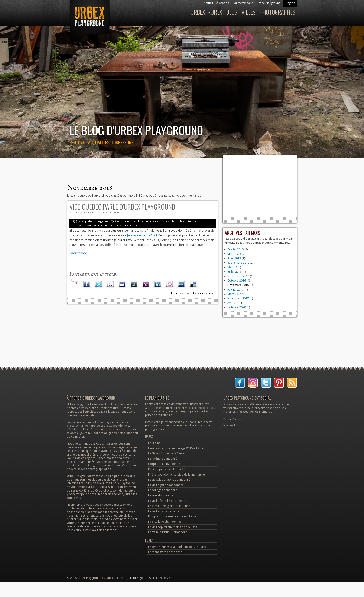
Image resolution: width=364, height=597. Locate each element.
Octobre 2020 (237, 307)
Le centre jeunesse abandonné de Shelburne (177, 547)
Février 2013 (236, 249)
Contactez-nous (243, 3)
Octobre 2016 (237, 280)
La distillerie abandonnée (165, 522)
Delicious (193, 284)
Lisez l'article (78, 253)
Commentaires (204, 293)
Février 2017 (236, 290)
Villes (249, 12)
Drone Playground (269, 3)
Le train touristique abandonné (169, 532)
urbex (127, 221)
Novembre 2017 (238, 298)
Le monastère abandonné (165, 552)
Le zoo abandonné (161, 495)
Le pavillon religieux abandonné (169, 506)
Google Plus (110, 284)
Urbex (198, 12)
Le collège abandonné (163, 490)
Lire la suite (180, 293)
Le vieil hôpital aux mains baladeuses (172, 527)
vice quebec (86, 221)
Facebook (87, 284)
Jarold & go (135, 578)
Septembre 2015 (238, 263)
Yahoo (146, 284)
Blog (232, 12)
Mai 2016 (233, 267)
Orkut (169, 284)
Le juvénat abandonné (163, 459)
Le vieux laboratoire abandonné (169, 480)
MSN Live (134, 284)
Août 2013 (234, 258)
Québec (116, 221)
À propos (223, 3)
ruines (165, 221)
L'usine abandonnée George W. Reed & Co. (176, 448)
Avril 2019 (234, 303)
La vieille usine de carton (164, 511)
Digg (181, 284)
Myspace (122, 284)
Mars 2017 (234, 294)
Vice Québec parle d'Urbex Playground (122, 206)
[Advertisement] (260, 186)
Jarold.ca (229, 425)
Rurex (215, 12)
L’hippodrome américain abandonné (172, 516)
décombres (179, 221)
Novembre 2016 (238, 285)
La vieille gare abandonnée (166, 485)
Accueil (208, 3)
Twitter (98, 284)
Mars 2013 (234, 254)
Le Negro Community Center (167, 453)
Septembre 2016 (238, 276)
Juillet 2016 (235, 272)
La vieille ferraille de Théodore (168, 501)
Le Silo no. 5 (156, 443)
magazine (102, 221)
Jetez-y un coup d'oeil (142, 235)
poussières (85, 225)
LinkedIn (158, 284)
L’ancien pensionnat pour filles (168, 469)
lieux (118, 225)
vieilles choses (103, 225)
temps (192, 221)
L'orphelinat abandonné (164, 464)
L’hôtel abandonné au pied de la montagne (176, 474)
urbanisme (130, 225)
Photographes (277, 12)
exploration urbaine (146, 221)
